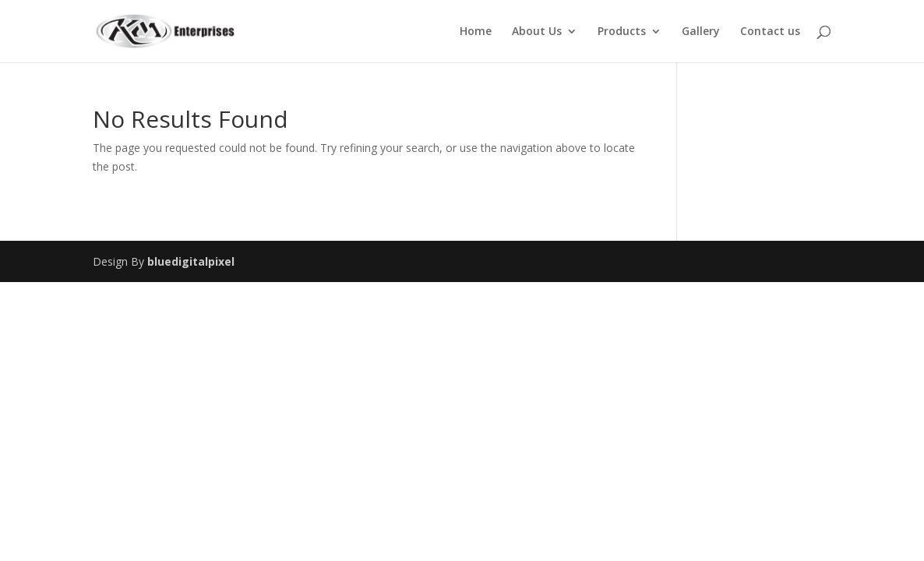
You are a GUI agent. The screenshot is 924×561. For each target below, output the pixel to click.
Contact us (770, 32)
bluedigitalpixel (191, 261)
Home (476, 32)
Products (622, 32)
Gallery (701, 32)
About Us (537, 32)
